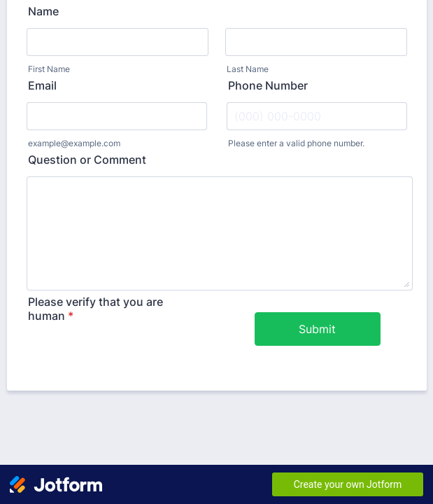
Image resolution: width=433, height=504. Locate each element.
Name (43, 11)
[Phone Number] (317, 116)
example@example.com (74, 143)
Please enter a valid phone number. (296, 143)
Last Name (248, 69)
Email (42, 85)
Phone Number (268, 85)
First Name (49, 69)
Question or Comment (87, 160)
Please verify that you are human (95, 309)
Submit (317, 329)
